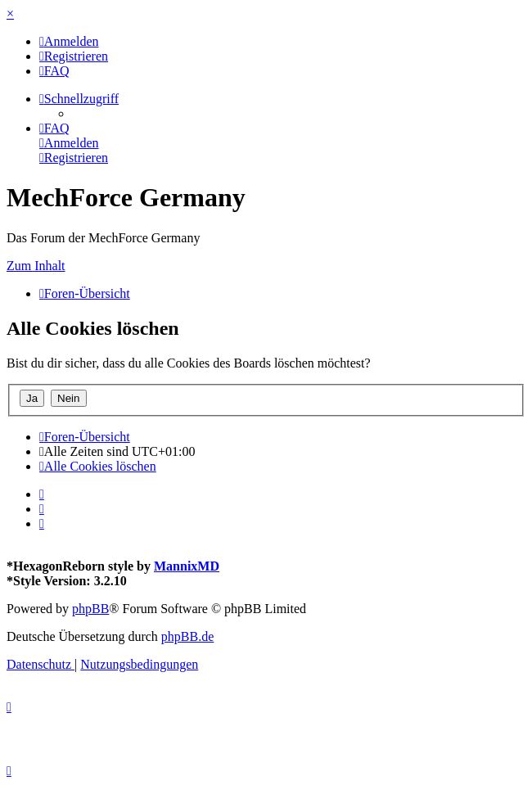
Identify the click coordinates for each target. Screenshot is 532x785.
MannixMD (187, 566)
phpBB (90, 609)
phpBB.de (187, 636)
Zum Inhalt (36, 266)
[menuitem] (69, 41)
